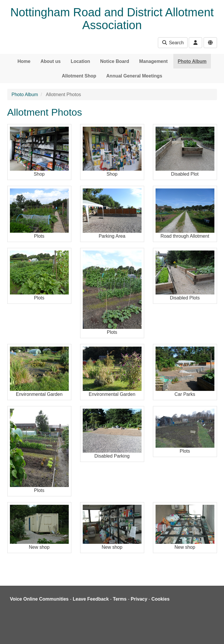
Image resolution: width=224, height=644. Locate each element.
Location (81, 61)
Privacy (139, 599)
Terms (120, 599)
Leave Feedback (91, 599)
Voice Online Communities (39, 599)
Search (173, 43)
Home (24, 61)
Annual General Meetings (134, 76)
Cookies (160, 599)
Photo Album (192, 61)
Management (154, 61)
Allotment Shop (79, 76)
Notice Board (115, 61)
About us (51, 61)
